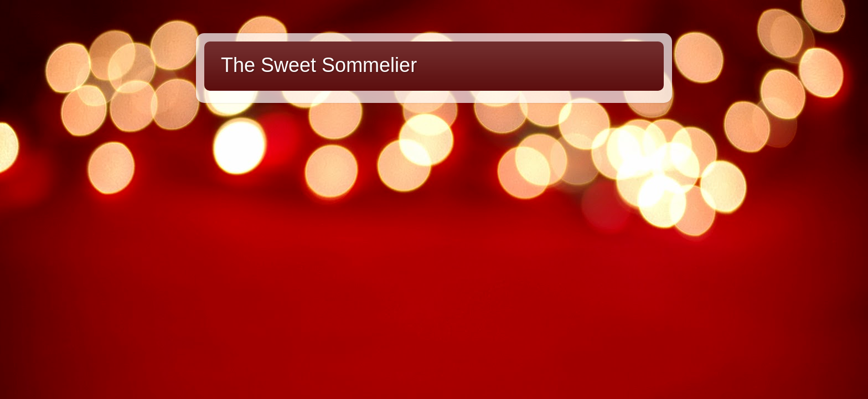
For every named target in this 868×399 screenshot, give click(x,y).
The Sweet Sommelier (319, 65)
